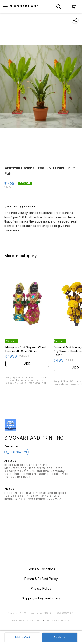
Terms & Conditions (58, 620)
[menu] (5, 7)
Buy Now (60, 637)
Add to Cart (22, 637)
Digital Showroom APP (59, 613)
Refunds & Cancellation (26, 620)
